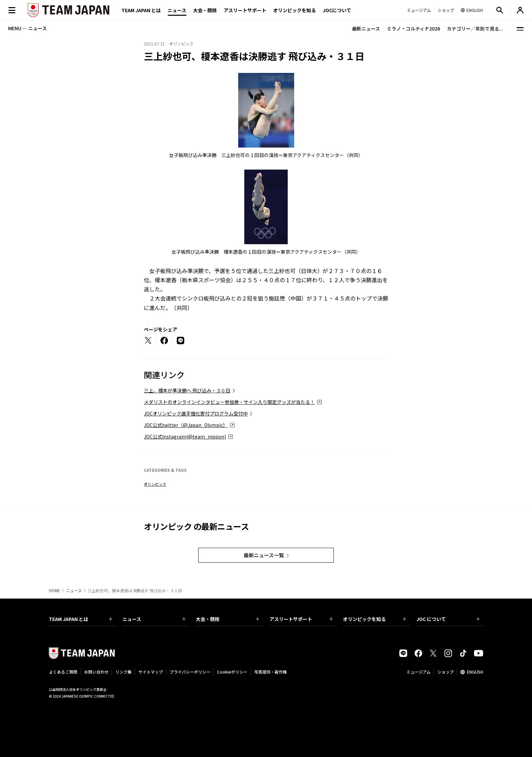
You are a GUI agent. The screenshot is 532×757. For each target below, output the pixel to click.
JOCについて (337, 10)
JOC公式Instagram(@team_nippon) (185, 436)
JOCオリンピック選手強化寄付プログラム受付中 (196, 413)
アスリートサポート (245, 10)
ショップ (445, 672)
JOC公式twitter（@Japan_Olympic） (186, 425)
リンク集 (123, 672)
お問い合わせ (96, 672)
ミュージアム (419, 672)
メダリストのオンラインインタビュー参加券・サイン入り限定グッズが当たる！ (229, 402)
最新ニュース (366, 28)
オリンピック (155, 484)
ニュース (177, 10)
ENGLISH (475, 672)
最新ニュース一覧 (264, 555)
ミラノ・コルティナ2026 (413, 28)
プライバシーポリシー (190, 672)
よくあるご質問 (63, 672)
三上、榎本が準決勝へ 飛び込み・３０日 (187, 390)
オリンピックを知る (294, 10)
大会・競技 (227, 619)
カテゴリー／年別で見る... (475, 28)
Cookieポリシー (232, 672)
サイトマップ (151, 672)
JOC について (448, 619)
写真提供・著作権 (270, 672)
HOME (54, 590)
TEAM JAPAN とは (81, 619)
